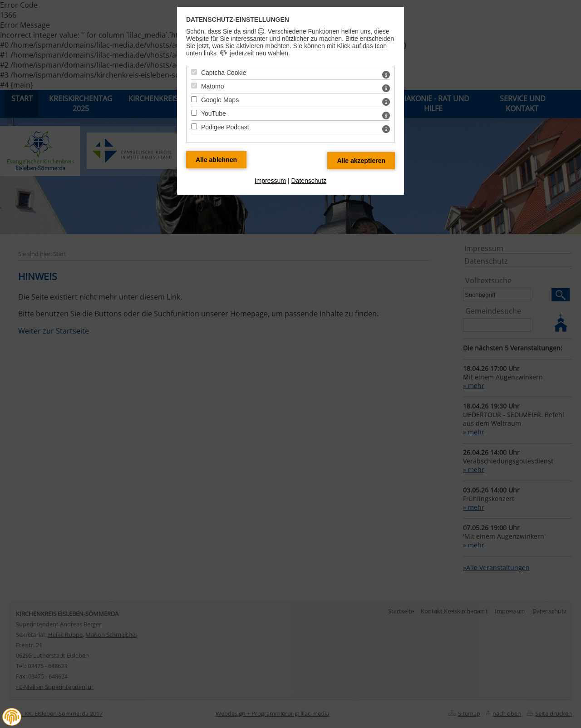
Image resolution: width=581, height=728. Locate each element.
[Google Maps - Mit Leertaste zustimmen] (194, 99)
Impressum (270, 181)
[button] (12, 717)
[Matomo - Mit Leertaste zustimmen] (194, 86)
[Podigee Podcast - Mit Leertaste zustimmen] (194, 126)
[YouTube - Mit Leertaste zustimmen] (194, 113)
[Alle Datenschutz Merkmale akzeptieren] (361, 161)
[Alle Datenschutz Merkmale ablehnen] (216, 160)
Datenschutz (309, 181)
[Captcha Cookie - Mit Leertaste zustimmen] (194, 72)
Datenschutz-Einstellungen (238, 20)
